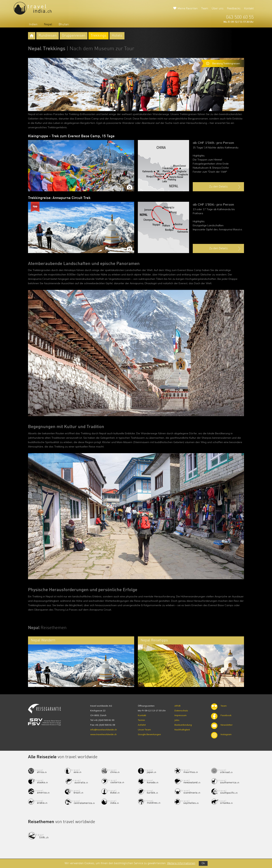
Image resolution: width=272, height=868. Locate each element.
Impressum (180, 715)
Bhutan (64, 24)
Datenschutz (181, 711)
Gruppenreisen (74, 36)
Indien (33, 24)
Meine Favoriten (188, 9)
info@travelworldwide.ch (104, 730)
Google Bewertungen (149, 734)
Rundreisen (47, 36)
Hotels (117, 36)
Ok (203, 863)
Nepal (48, 24)
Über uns (218, 9)
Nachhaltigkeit (182, 730)
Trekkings (98, 36)
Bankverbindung (183, 725)
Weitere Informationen (181, 863)
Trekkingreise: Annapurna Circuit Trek (59, 198)
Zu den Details (225, 187)
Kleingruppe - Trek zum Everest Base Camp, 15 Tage (71, 136)
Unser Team (144, 730)
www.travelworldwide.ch (103, 734)
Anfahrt (142, 725)
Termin (141, 720)
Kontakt (249, 9)
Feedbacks (234, 9)
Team (205, 9)
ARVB (177, 706)
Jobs (177, 720)
